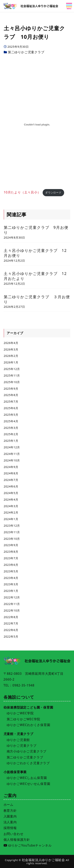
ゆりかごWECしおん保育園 (27, 778)
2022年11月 (12, 604)
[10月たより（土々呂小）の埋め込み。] (37, 124)
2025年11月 (12, 375)
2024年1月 (11, 519)
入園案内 (10, 816)
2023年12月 (12, 526)
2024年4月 (11, 500)
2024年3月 (11, 506)
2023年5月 (11, 571)
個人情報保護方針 (17, 840)
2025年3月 (11, 428)
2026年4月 (11, 343)
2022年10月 (12, 610)
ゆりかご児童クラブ (22, 746)
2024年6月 (11, 486)
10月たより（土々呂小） (22, 192)
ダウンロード (53, 192)
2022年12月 (12, 597)
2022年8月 (11, 617)
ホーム (8, 805)
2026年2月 (11, 356)
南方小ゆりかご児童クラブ (27, 751)
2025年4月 (11, 421)
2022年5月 (11, 636)
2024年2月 (11, 512)
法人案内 (10, 822)
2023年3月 (11, 584)
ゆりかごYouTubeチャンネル (28, 845)
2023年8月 (11, 552)
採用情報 (10, 828)
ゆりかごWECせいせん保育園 (29, 784)
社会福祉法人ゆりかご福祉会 (43, 860)
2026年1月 (11, 362)
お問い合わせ (14, 834)
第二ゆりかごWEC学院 (24, 719)
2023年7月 (11, 558)
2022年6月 (11, 630)
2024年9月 (11, 467)
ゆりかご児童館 (18, 740)
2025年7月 (11, 401)
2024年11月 (12, 454)
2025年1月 (11, 441)
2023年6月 (11, 565)
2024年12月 (12, 447)
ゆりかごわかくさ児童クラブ (28, 763)
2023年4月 (11, 578)
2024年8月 (11, 473)
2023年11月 (12, 532)
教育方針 (10, 811)
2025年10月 (12, 382)
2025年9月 (11, 389)
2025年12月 (12, 369)
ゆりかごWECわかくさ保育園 (29, 725)
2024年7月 (11, 480)
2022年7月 (11, 623)
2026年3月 (11, 349)
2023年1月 (11, 591)
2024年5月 (11, 493)
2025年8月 (11, 395)
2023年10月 (12, 539)
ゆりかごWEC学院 (20, 713)
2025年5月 (11, 415)
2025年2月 (11, 434)
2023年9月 (11, 545)
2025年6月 (11, 408)
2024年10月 (12, 460)
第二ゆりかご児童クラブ (26, 52)
